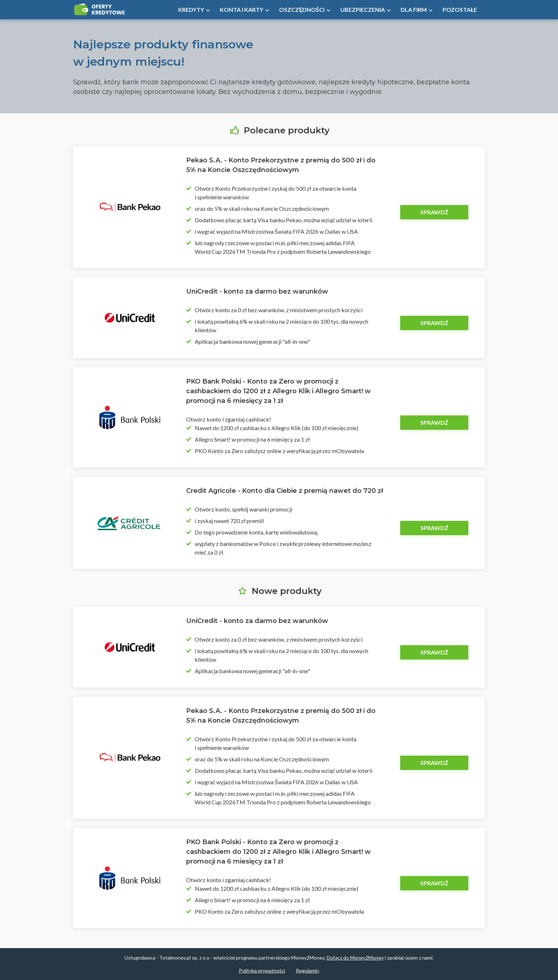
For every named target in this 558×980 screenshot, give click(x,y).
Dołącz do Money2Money (355, 958)
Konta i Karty (242, 9)
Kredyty (191, 9)
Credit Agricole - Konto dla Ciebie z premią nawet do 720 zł (285, 491)
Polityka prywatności (262, 971)
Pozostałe (460, 9)
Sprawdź (434, 212)
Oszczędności (302, 9)
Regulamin (308, 971)
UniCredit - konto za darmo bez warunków (257, 291)
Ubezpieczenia (363, 9)
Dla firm (414, 9)
